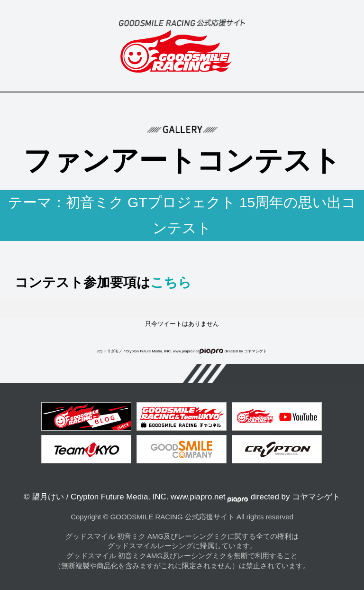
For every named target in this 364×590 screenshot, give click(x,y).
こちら (171, 282)
